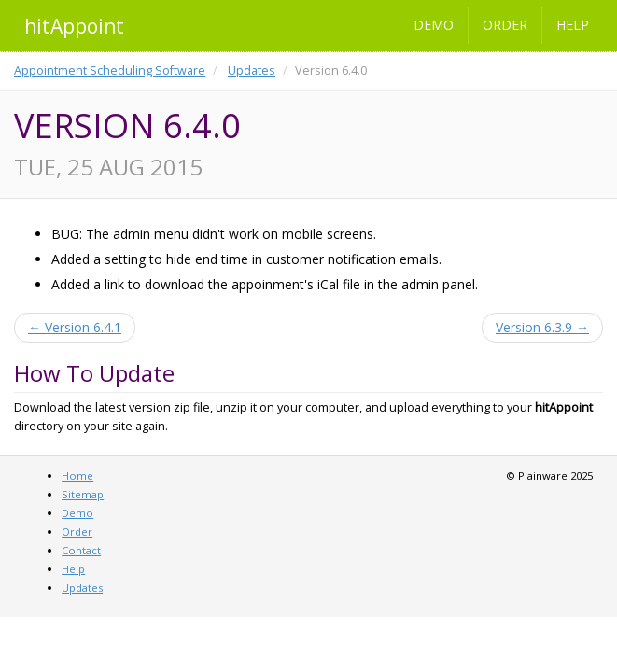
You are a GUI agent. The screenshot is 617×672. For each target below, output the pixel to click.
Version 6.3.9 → (542, 327)
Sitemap (83, 494)
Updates (252, 70)
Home (77, 476)
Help (573, 25)
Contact (81, 550)
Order (505, 25)
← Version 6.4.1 (75, 327)
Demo (434, 25)
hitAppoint (74, 26)
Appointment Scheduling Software (110, 70)
